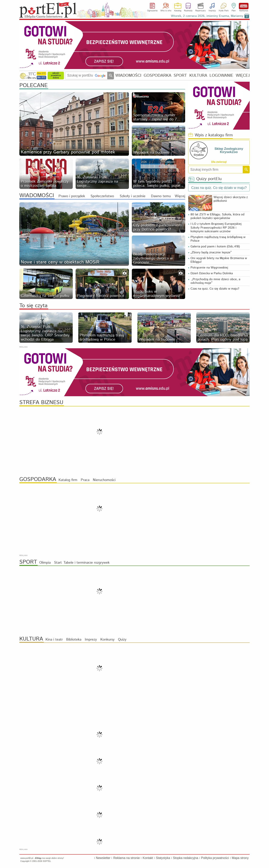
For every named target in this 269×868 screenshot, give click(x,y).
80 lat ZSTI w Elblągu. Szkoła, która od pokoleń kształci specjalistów (217, 216)
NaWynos (244, 6)
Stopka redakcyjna (186, 858)
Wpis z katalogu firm (210, 135)
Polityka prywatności (215, 858)
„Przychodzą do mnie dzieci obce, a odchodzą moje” (215, 281)
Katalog (178, 11)
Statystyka (163, 858)
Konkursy (107, 640)
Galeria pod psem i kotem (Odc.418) (215, 247)
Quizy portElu (205, 179)
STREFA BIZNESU (41, 403)
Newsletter (103, 858)
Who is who (166, 11)
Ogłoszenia (152, 11)
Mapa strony (240, 858)
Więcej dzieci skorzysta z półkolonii (231, 199)
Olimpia (45, 563)
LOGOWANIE (221, 75)
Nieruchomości (104, 480)
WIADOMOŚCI (128, 75)
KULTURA (198, 75)
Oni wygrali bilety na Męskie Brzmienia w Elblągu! (219, 260)
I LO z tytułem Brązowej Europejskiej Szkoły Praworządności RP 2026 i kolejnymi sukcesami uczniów (216, 228)
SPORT (180, 75)
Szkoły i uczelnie (133, 196)
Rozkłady (188, 11)
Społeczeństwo (102, 196)
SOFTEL (47, 861)
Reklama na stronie (126, 858)
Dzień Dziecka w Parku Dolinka (212, 273)
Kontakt (148, 858)
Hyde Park (224, 11)
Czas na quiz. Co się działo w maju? (215, 289)
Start (58, 563)
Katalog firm (68, 480)
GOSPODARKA (158, 75)
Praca (85, 480)
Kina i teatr (54, 640)
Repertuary (201, 11)
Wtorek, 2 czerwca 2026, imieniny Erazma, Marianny (207, 16)
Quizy (122, 640)
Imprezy (212, 11)
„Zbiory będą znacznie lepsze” (211, 252)
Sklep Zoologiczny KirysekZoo (229, 150)
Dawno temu (161, 196)
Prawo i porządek (72, 196)
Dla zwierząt (219, 162)
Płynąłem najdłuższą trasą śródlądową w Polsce (218, 239)
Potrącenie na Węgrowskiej (209, 268)
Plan (234, 11)
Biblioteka (74, 640)
